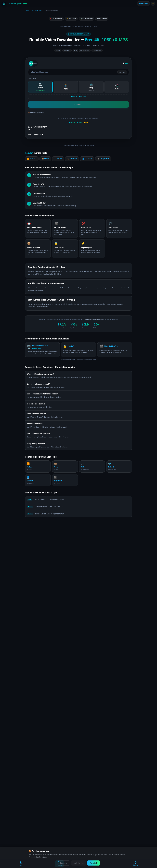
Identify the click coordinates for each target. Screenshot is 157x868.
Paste (122, 72)
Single (31, 63)
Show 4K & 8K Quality (78, 97)
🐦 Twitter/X (72, 159)
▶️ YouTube (32, 159)
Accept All (94, 863)
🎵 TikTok (58, 159)
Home (27, 11)
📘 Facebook (87, 159)
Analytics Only (79, 863)
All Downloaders (37, 11)
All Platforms (144, 4)
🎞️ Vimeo (45, 159)
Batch (35, 63)
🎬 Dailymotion (103, 159)
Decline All (64, 863)
